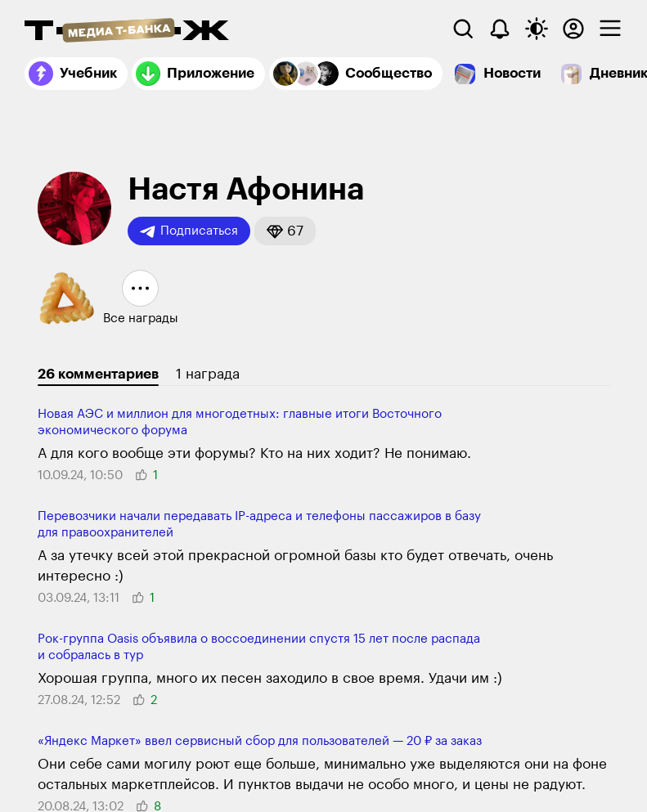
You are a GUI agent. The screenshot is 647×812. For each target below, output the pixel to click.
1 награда (208, 374)
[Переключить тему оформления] (537, 29)
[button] (285, 231)
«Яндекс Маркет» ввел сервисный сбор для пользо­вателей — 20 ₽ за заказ (260, 741)
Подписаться (189, 231)
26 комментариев (98, 374)
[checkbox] (610, 29)
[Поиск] (463, 29)
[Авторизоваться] (573, 29)
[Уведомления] (500, 29)
